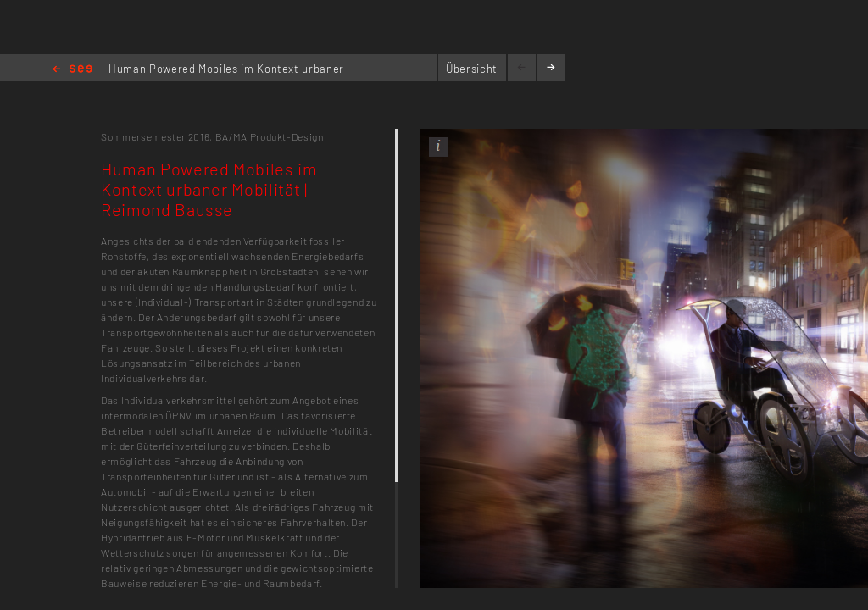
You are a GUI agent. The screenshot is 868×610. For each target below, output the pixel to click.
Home (72, 70)
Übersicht (472, 69)
